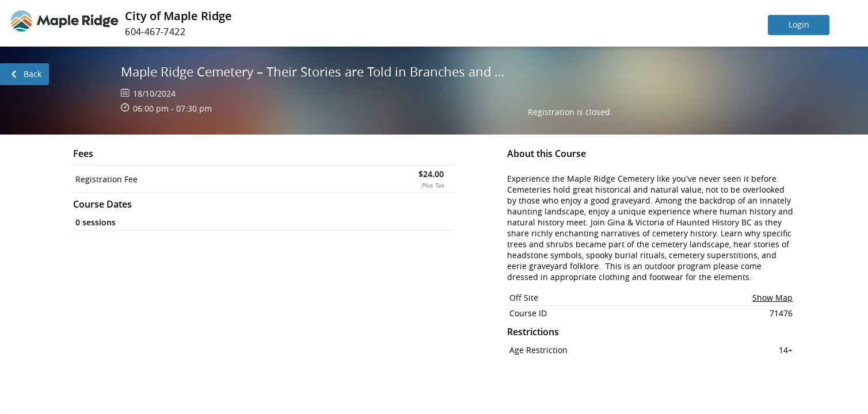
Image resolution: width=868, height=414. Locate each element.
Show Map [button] (772, 298)
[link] (24, 74)
